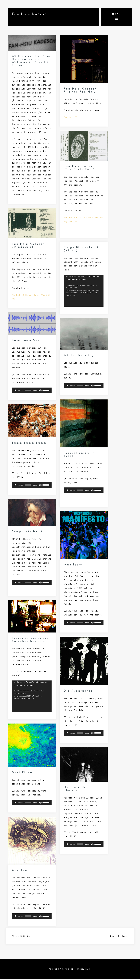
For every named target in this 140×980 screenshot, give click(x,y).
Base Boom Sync (27, 341)
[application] (84, 292)
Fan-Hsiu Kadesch (31, 14)
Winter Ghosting (79, 356)
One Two (20, 871)
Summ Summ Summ (29, 444)
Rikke (89, 970)
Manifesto (73, 566)
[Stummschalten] (40, 391)
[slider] (28, 391)
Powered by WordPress (61, 970)
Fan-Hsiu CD (71, 118)
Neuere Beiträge (119, 937)
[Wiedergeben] (15, 391)
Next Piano (22, 773)
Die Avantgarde (78, 692)
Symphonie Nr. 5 (27, 532)
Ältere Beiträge (21, 937)
